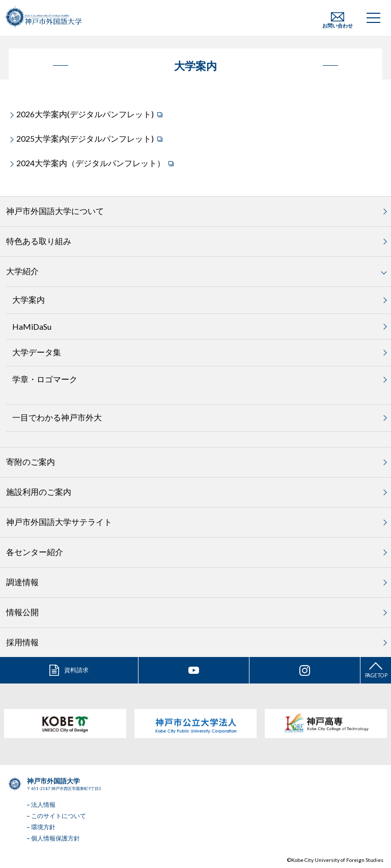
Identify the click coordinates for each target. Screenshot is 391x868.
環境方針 (43, 827)
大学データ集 (37, 352)
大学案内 (29, 299)
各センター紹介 (35, 552)
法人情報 (43, 805)
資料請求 (76, 670)
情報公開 (22, 612)
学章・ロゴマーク (45, 379)
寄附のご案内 (31, 462)
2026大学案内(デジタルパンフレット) (85, 114)
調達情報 (22, 582)
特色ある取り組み (39, 241)
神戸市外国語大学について (55, 211)
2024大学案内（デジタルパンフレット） (91, 163)
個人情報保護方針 (55, 838)
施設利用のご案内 (39, 492)
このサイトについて (59, 816)
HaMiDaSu (32, 326)
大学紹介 (22, 271)
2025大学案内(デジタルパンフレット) (85, 138)
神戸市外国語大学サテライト (59, 522)
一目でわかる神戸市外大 (57, 417)
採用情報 (22, 642)
